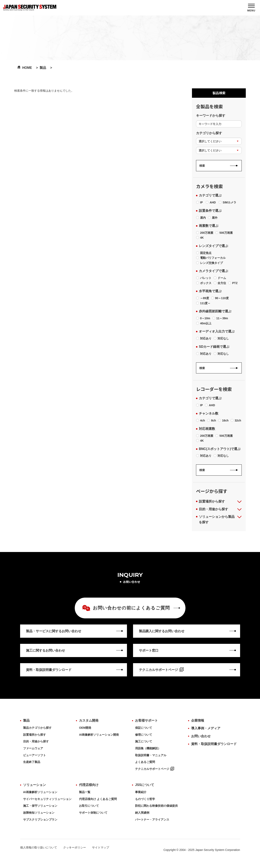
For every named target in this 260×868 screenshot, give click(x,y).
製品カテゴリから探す (37, 728)
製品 (26, 720)
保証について (144, 728)
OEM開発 (85, 728)
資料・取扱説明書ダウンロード (214, 744)
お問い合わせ (201, 736)
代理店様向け (89, 785)
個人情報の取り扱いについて (39, 847)
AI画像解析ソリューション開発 (99, 735)
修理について (144, 735)
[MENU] (251, 8)
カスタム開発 (89, 720)
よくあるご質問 (145, 762)
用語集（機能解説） (148, 748)
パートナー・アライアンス (152, 820)
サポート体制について (93, 813)
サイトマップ (101, 847)
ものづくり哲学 (145, 799)
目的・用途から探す (36, 741)
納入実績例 (142, 813)
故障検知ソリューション (39, 813)
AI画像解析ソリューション (40, 792)
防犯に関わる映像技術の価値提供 (156, 806)
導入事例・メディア (206, 728)
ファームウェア (33, 748)
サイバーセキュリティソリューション (47, 799)
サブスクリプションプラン (40, 820)
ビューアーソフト (35, 755)
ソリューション (35, 785)
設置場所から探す (35, 735)
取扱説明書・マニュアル (151, 755)
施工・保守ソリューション (40, 806)
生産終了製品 (32, 762)
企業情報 (198, 720)
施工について (144, 741)
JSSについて (145, 785)
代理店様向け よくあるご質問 (98, 799)
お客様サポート (146, 720)
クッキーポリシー (75, 847)
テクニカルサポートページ (155, 769)
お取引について (89, 806)
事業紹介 (141, 792)
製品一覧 (85, 792)
